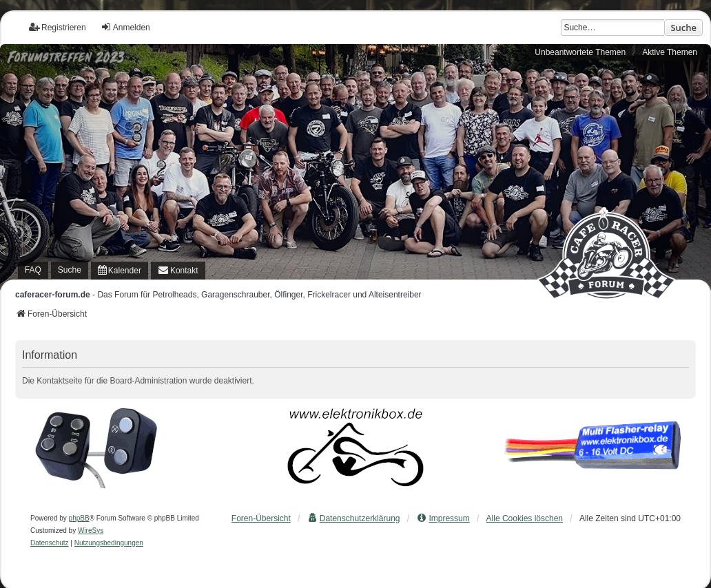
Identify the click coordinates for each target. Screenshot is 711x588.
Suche (683, 28)
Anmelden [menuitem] (125, 27)
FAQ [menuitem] (33, 270)
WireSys (91, 531)
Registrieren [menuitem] (58, 27)
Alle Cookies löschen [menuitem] (525, 518)
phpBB (79, 518)
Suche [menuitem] (70, 270)
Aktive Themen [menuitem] (670, 52)
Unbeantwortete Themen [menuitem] (580, 52)
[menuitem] (120, 270)
